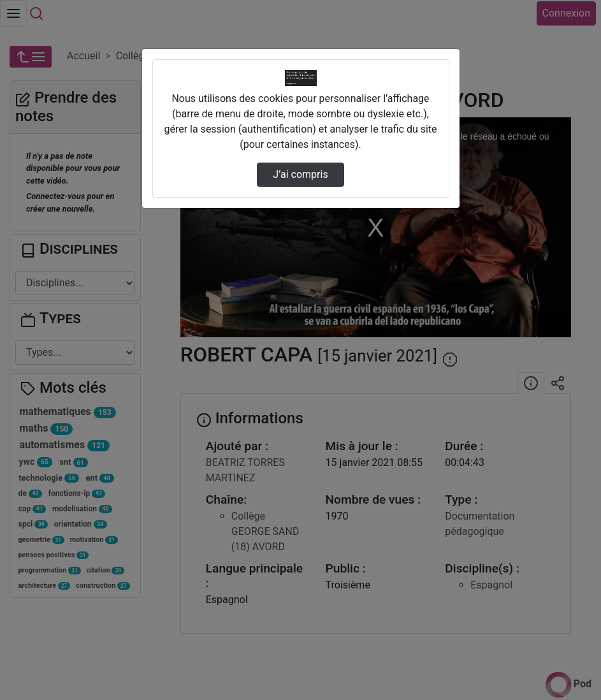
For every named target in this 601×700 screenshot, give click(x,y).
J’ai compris (300, 174)
